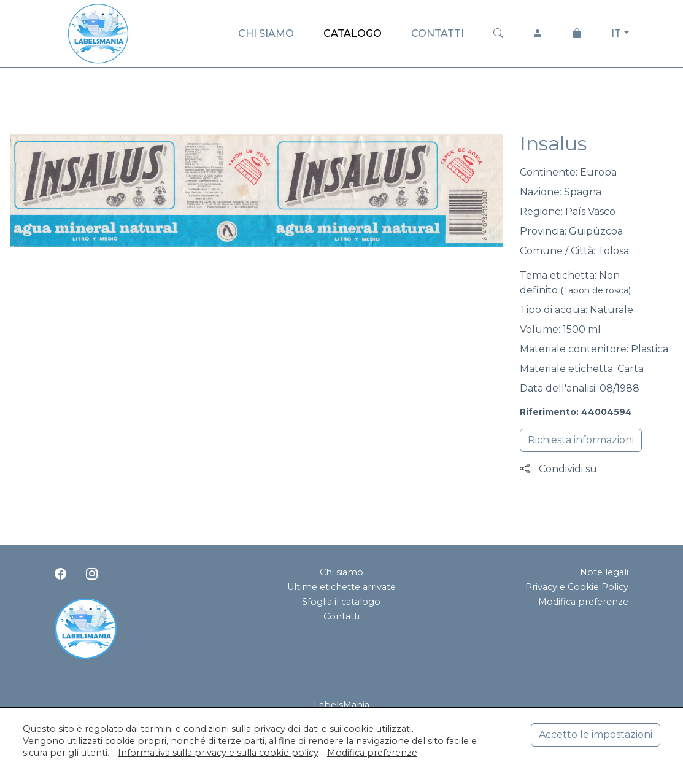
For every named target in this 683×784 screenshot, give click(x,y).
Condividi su (558, 469)
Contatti (341, 616)
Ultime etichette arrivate (341, 587)
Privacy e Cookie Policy (577, 587)
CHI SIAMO (266, 33)
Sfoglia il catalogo (341, 602)
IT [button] (616, 33)
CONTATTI (438, 33)
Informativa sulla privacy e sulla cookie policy (218, 753)
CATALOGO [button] (353, 33)
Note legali (604, 572)
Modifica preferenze (583, 602)
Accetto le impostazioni (596, 735)
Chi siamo (341, 572)
